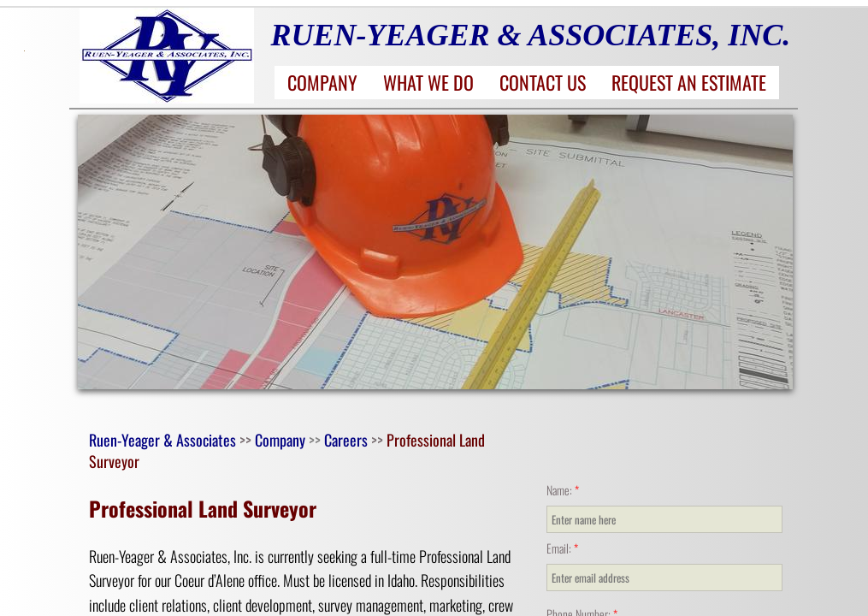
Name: (563, 490)
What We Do (428, 82)
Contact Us (543, 82)
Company (322, 82)
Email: (562, 548)
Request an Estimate (689, 82)
